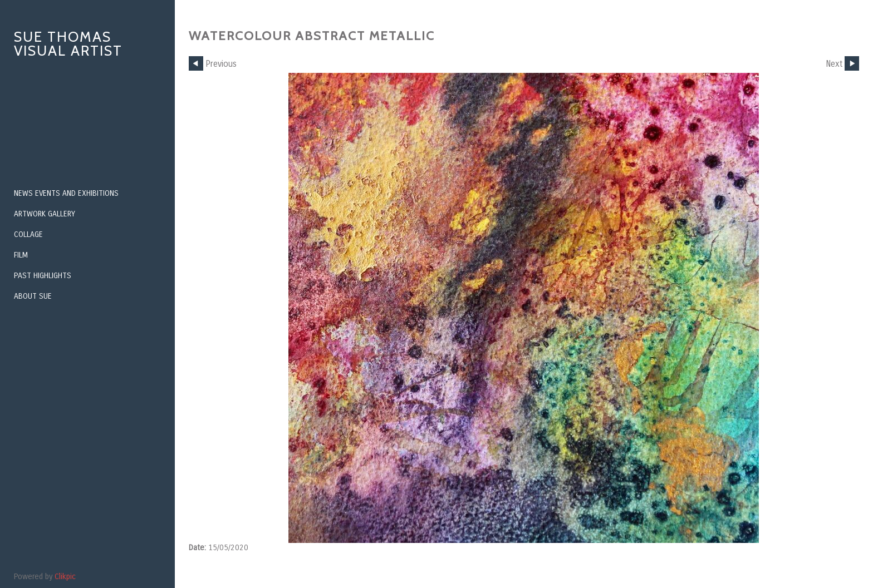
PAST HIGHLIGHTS (43, 276)
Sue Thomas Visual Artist (68, 44)
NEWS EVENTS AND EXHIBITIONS (66, 193)
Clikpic (65, 577)
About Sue (33, 296)
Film (21, 255)
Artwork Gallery (45, 214)
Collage (28, 234)
